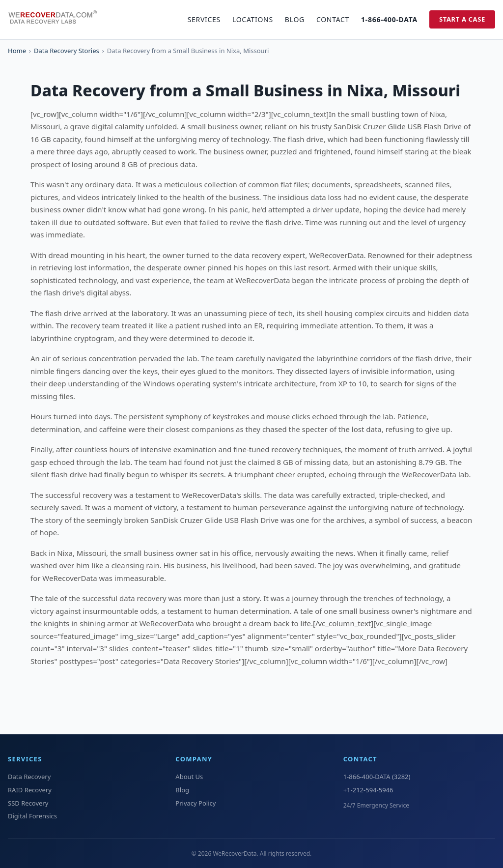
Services (204, 19)
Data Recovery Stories (67, 51)
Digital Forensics (32, 816)
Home (17, 51)
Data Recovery (29, 777)
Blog (295, 19)
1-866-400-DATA (389, 19)
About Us (189, 777)
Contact (333, 19)
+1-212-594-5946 (368, 790)
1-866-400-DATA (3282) (377, 777)
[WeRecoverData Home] (57, 20)
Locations (253, 19)
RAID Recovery (30, 790)
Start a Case (462, 19)
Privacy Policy (196, 803)
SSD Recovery (28, 803)
